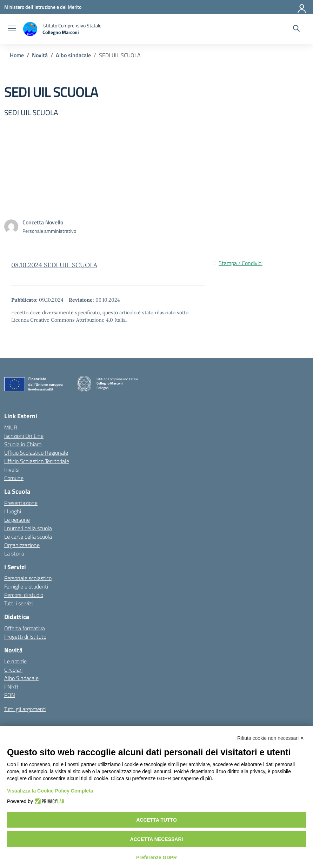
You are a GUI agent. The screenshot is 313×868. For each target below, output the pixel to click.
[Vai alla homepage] (62, 29)
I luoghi (13, 511)
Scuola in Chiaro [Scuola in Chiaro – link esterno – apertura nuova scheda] (23, 444)
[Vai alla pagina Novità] (40, 55)
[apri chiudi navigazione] (12, 29)
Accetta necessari (157, 839)
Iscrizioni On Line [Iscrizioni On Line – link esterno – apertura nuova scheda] (24, 436)
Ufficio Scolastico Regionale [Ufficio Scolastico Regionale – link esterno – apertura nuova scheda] (36, 453)
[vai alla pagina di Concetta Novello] (43, 222)
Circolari (13, 670)
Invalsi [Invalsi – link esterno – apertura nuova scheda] (12, 469)
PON (10, 695)
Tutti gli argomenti (25, 709)
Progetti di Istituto (25, 637)
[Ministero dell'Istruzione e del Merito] (43, 7)
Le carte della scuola (28, 537)
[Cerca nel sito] (296, 29)
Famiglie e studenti (26, 586)
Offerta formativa (25, 628)
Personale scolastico (28, 578)
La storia (14, 553)
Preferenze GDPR (156, 857)
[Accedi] (302, 7)
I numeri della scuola (28, 528)
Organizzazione (22, 545)
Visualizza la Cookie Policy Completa (50, 791)
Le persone (17, 520)
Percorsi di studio (24, 595)
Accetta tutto (156, 820)
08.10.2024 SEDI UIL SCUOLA (54, 265)
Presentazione (21, 503)
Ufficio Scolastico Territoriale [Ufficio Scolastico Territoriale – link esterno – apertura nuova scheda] (37, 461)
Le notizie (15, 661)
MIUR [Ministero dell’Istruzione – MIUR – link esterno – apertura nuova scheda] (11, 427)
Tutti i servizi (18, 603)
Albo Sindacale (21, 678)
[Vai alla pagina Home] (17, 55)
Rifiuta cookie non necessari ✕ (271, 738)
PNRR (11, 686)
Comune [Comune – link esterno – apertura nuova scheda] (14, 478)
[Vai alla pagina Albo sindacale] (73, 55)
